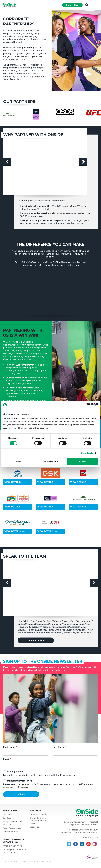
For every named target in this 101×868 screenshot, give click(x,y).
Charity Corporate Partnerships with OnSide (38, 821)
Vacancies (34, 827)
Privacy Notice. (68, 775)
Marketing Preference (20, 781)
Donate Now (72, 5)
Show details (87, 453)
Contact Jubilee (36, 640)
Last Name (59, 747)
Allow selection (50, 461)
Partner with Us (10, 832)
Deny (18, 461)
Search (87, 5)
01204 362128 (92, 838)
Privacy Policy (15, 772)
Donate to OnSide (38, 814)
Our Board (7, 814)
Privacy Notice (28, 861)
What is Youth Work (12, 846)
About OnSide (10, 810)
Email (6, 759)
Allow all (83, 461)
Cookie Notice (44, 861)
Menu (96, 5)
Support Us (35, 810)
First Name (9, 747)
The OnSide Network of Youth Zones (13, 841)
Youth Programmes (12, 828)
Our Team (7, 818)
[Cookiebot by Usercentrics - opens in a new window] (86, 405)
